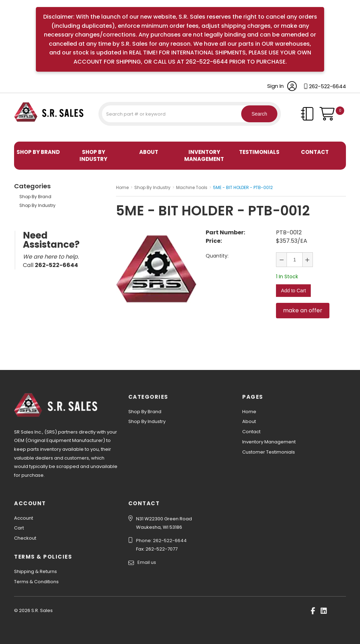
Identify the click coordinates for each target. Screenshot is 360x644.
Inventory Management (204, 155)
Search (256, 114)
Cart (19, 528)
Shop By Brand (38, 152)
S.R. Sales (26, 133)
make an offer (303, 308)
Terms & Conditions (36, 582)
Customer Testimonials (269, 452)
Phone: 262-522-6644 (161, 541)
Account (24, 518)
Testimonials (259, 152)
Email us (147, 562)
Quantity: (217, 256)
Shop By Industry (93, 155)
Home (249, 412)
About (149, 152)
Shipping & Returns (36, 571)
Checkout (25, 538)
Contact (315, 152)
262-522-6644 (327, 86)
